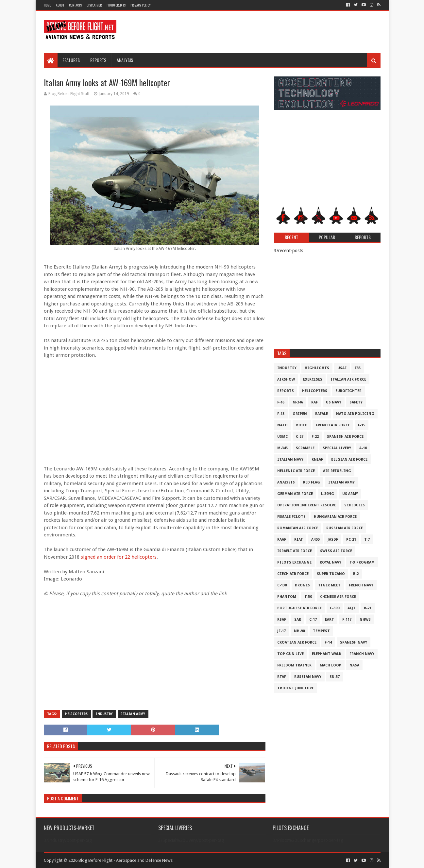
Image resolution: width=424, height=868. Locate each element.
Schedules (355, 505)
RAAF (282, 540)
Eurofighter (348, 391)
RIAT (299, 540)
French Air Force (333, 425)
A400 (315, 540)
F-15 (362, 425)
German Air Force (295, 494)
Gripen (300, 414)
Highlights (317, 368)
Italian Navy (290, 459)
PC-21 (351, 540)
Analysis (125, 60)
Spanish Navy (354, 642)
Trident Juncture (296, 688)
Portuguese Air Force (299, 608)
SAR (298, 620)
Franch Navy (362, 654)
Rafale (322, 414)
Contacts (75, 5)
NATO (282, 425)
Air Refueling (337, 471)
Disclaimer (94, 5)
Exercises (313, 379)
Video (302, 425)
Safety (356, 402)
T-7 (367, 540)
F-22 (315, 437)
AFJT (352, 608)
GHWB (365, 620)
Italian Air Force (348, 379)
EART (330, 620)
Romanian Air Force (298, 528)
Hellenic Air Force (296, 471)
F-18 (281, 414)
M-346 (298, 402)
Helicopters (76, 714)
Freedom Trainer (294, 665)
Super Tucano (331, 574)
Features (71, 60)
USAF (342, 368)
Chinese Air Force (338, 597)
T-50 (308, 597)
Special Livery (337, 448)
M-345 (282, 448)
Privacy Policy (141, 5)
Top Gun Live (290, 654)
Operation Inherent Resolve (307, 505)
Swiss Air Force (336, 551)
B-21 (368, 608)
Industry (104, 714)
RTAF (282, 677)
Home (47, 5)
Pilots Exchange (294, 562)
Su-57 (335, 677)
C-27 (300, 437)
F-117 (347, 620)
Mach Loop (331, 665)
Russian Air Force (345, 528)
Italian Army (133, 714)
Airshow (286, 379)
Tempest (321, 631)
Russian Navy (308, 677)
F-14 (328, 642)
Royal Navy (331, 562)
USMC (282, 437)
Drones (302, 585)
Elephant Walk (327, 654)
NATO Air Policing (355, 414)
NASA (354, 665)
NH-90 (299, 631)
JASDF (333, 540)
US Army (350, 494)
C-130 (282, 585)
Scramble (305, 448)
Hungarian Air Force (335, 517)
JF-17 (281, 631)
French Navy (361, 585)
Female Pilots (291, 517)
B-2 (356, 574)
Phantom (287, 597)
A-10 (363, 448)
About (60, 5)
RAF (314, 402)
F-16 (281, 402)
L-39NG (328, 494)
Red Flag (312, 482)
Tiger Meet (329, 585)
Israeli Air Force (295, 551)
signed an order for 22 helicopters (119, 557)
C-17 (313, 620)
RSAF (282, 620)
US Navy (334, 402)
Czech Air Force (293, 574)
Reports (98, 60)
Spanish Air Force (345, 437)
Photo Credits (116, 5)
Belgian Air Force (349, 459)
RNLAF (317, 459)
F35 (358, 368)
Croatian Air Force (297, 642)
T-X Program (362, 562)
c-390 (335, 608)
